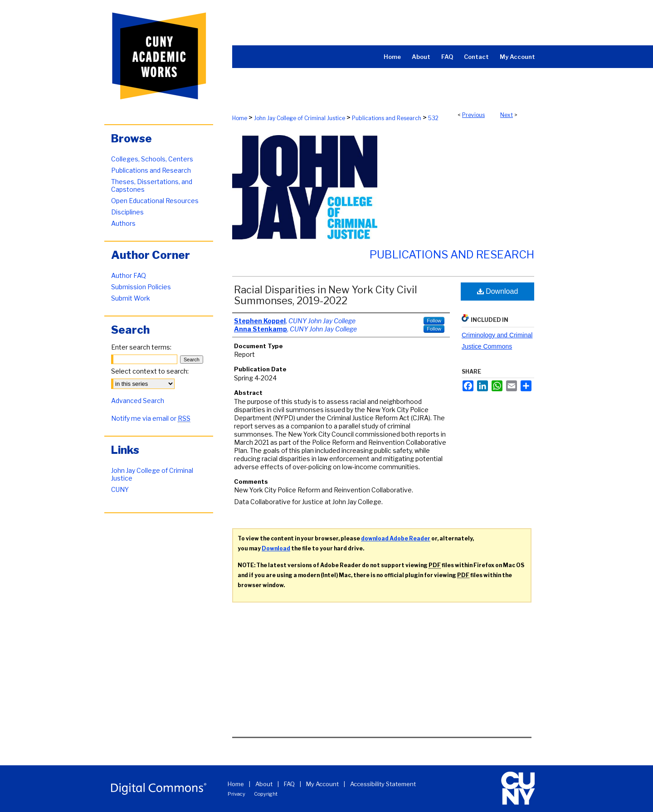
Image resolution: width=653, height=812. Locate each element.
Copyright (266, 794)
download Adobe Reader (396, 538)
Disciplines (127, 212)
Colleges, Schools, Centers (152, 159)
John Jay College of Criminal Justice (300, 118)
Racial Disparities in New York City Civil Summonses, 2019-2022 (326, 295)
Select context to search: (150, 371)
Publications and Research (387, 118)
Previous (473, 115)
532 (433, 118)
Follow (434, 321)
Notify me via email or (151, 418)
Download (498, 291)
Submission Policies (141, 287)
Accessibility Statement (383, 784)
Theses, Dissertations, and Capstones (152, 185)
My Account (322, 784)
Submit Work (131, 298)
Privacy (236, 794)
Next (507, 115)
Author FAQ (129, 275)
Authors (123, 223)
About (264, 784)
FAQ (289, 784)
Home (240, 118)
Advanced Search (138, 401)
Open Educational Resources (155, 201)
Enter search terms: (141, 347)
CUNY (120, 489)
